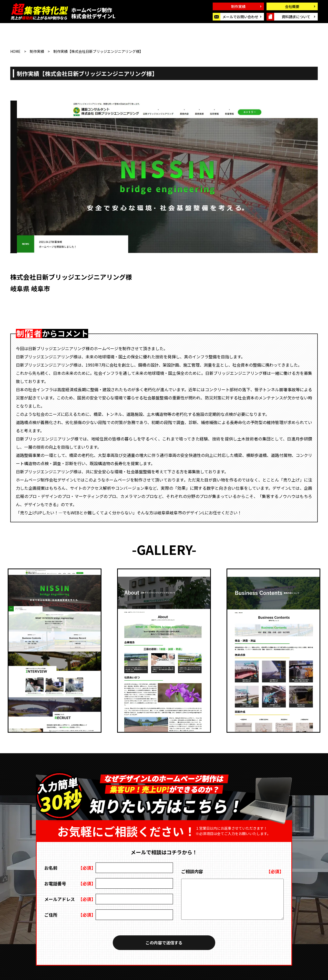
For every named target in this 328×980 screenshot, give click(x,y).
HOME (15, 51)
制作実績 (37, 51)
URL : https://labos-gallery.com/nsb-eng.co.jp (82, 300)
